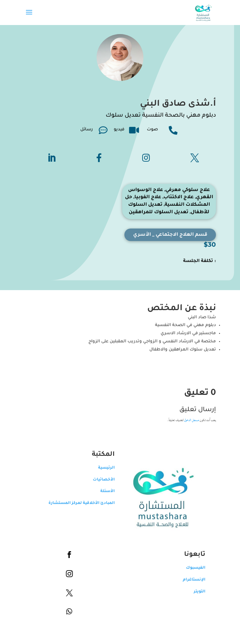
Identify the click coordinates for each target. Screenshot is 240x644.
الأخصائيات (104, 480)
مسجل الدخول (192, 420)
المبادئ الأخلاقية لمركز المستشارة (82, 503)
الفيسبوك (196, 568)
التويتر (200, 592)
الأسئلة (107, 491)
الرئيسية (106, 468)
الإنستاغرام (194, 580)
